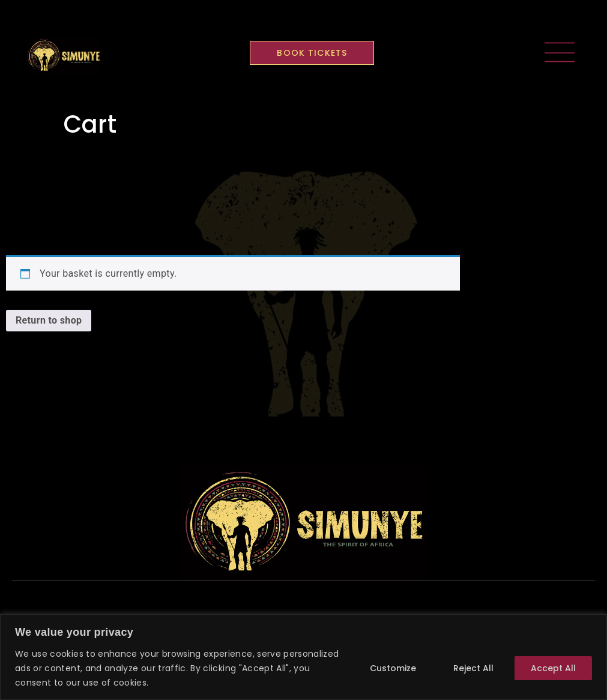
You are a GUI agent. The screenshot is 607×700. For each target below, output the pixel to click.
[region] (303, 657)
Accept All (553, 668)
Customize (393, 668)
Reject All (473, 668)
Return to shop (49, 320)
